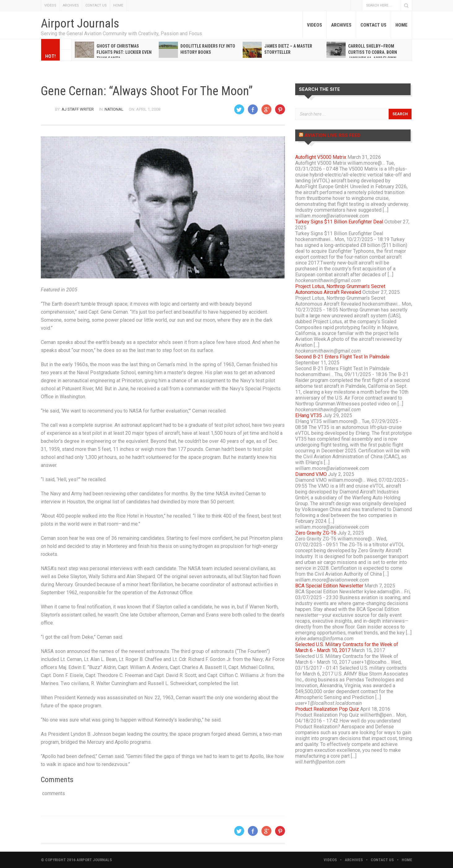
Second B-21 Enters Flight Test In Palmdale (342, 357)
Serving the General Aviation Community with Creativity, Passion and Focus (121, 34)
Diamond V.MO (311, 474)
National (114, 109)
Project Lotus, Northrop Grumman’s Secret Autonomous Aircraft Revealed (340, 289)
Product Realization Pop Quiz (327, 709)
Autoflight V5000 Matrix (321, 157)
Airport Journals (80, 23)
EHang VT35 (308, 415)
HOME (118, 5)
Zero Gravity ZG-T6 (316, 533)
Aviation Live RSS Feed (332, 135)
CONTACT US (96, 5)
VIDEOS (50, 5)
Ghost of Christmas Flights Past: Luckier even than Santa (124, 52)
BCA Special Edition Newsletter (329, 586)
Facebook (356, 5)
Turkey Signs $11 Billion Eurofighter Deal (339, 222)
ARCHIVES (71, 5)
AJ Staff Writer (78, 109)
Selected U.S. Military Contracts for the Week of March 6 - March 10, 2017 (347, 647)
